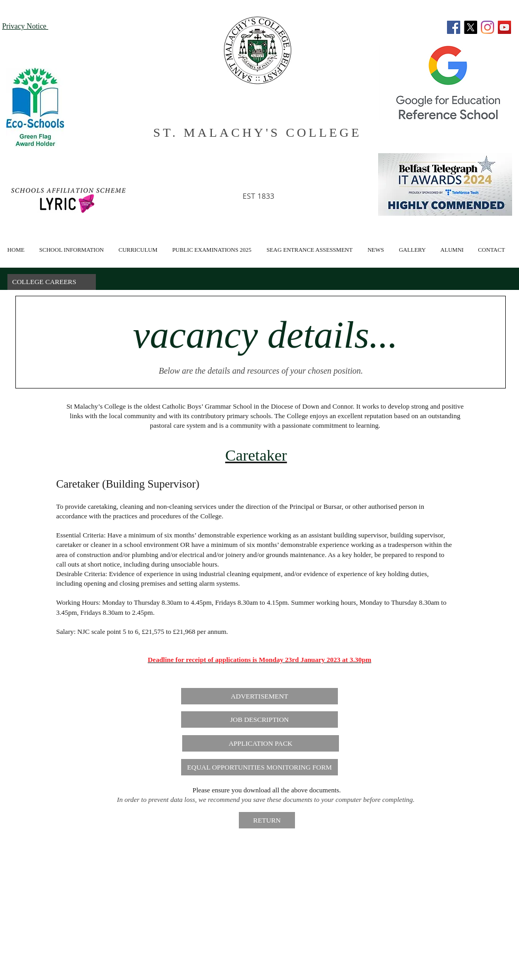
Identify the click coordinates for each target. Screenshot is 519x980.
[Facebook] (454, 27)
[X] (471, 27)
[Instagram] (487, 27)
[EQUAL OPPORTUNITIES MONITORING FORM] (259, 767)
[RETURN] (267, 820)
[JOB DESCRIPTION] (259, 719)
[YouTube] (504, 27)
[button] (452, 245)
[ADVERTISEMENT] (259, 696)
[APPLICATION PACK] (261, 743)
